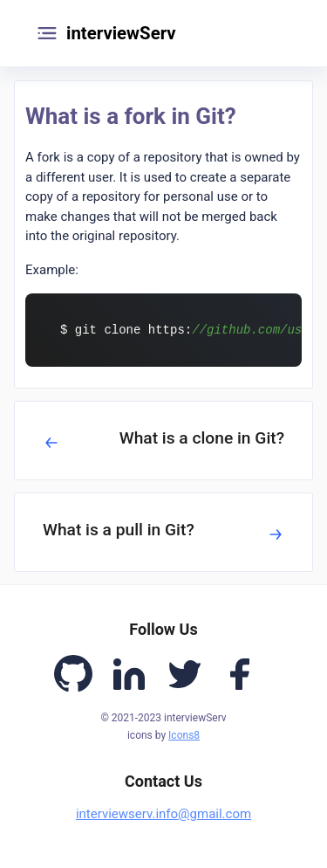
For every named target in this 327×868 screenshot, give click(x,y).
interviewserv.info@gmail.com (163, 814)
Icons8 (184, 735)
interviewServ (121, 33)
